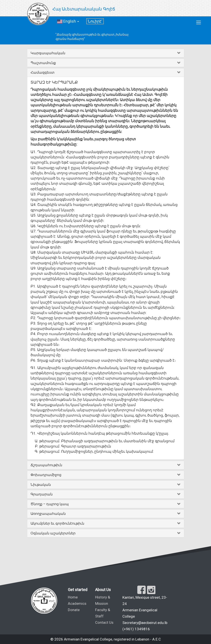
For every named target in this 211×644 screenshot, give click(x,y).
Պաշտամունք (43, 63)
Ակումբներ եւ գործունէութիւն (57, 523)
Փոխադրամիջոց (46, 475)
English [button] (68, 21)
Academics (77, 603)
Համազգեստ (43, 72)
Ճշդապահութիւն (46, 465)
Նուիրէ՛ (95, 21)
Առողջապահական (48, 514)
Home (73, 597)
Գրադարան (42, 494)
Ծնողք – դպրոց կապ (50, 504)
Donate (74, 610)
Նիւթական (41, 485)
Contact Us (104, 622)
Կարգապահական (48, 53)
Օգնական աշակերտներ (53, 533)
